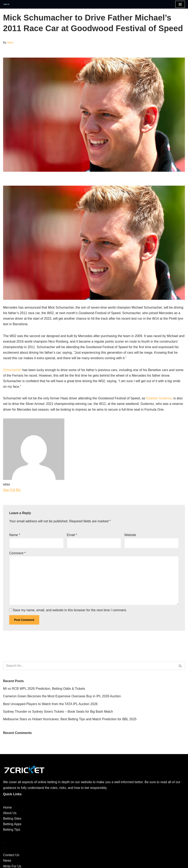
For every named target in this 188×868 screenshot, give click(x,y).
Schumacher (12, 370)
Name (15, 535)
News (7, 861)
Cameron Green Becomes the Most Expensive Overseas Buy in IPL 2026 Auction (62, 696)
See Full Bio (12, 490)
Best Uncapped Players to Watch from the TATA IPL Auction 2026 (50, 704)
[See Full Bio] (23, 490)
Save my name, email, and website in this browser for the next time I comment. (70, 610)
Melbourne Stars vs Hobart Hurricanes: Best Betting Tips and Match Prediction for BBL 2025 (70, 719)
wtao (10, 42)
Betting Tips (12, 830)
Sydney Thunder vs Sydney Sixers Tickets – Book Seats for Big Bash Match (58, 712)
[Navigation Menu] (180, 4)
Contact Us (11, 855)
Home (7, 807)
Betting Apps (12, 824)
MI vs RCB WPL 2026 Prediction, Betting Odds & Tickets (44, 689)
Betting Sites (12, 819)
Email (72, 535)
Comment (17, 553)
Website (130, 535)
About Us (10, 813)
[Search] (89, 666)
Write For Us (12, 866)
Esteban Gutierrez (159, 398)
